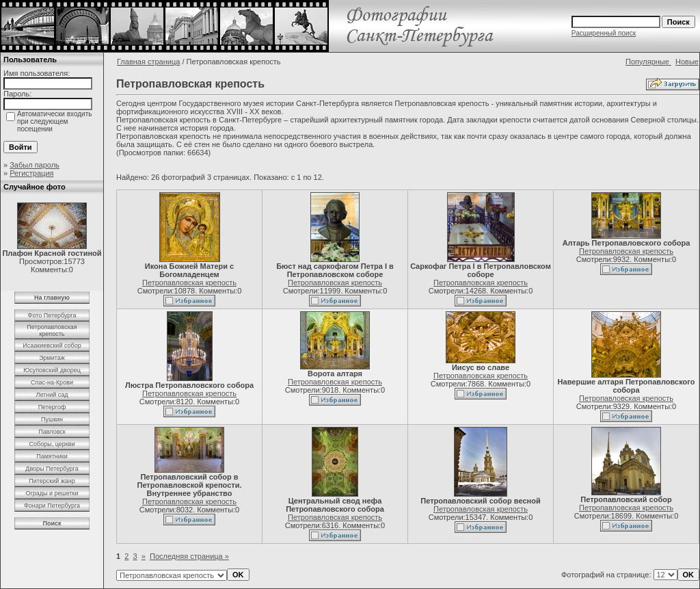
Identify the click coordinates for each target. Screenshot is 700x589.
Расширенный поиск (604, 33)
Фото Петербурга (52, 315)
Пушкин (52, 419)
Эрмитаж (52, 358)
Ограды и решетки (52, 493)
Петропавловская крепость (52, 330)
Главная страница (148, 62)
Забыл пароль (35, 165)
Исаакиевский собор (52, 345)
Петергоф (52, 407)
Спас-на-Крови (52, 382)
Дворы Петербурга (52, 469)
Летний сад (52, 395)
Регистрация (31, 173)
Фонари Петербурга (52, 506)
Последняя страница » (189, 556)
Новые (687, 62)
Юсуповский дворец (52, 370)
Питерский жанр (52, 481)
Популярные (648, 62)
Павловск (52, 432)
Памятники (52, 456)
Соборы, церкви (52, 444)
